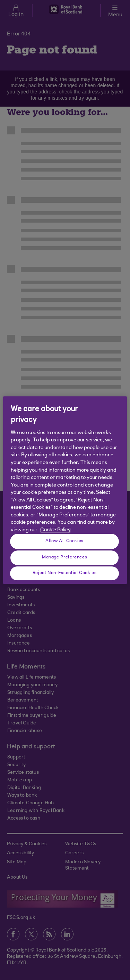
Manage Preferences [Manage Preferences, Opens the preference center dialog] (64, 557)
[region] (65, 490)
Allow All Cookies (64, 541)
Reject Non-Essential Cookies (65, 573)
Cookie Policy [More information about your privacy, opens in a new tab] (55, 530)
